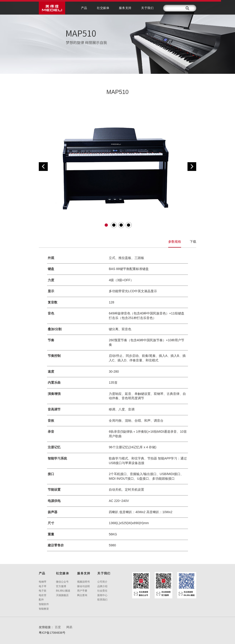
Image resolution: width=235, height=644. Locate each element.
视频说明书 (83, 582)
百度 (58, 627)
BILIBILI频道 (63, 591)
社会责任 (102, 591)
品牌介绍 (102, 586)
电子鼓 (43, 591)
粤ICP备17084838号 (52, 633)
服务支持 (125, 8)
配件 (41, 600)
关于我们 (147, 8)
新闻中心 (102, 595)
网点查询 (82, 595)
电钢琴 (43, 582)
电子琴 (43, 586)
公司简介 (102, 582)
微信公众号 (62, 582)
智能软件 (44, 604)
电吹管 (43, 595)
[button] (43, 167)
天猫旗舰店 (62, 595)
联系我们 (102, 600)
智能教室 (44, 609)
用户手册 (82, 591)
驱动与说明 (83, 586)
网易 (69, 627)
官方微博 (61, 586)
